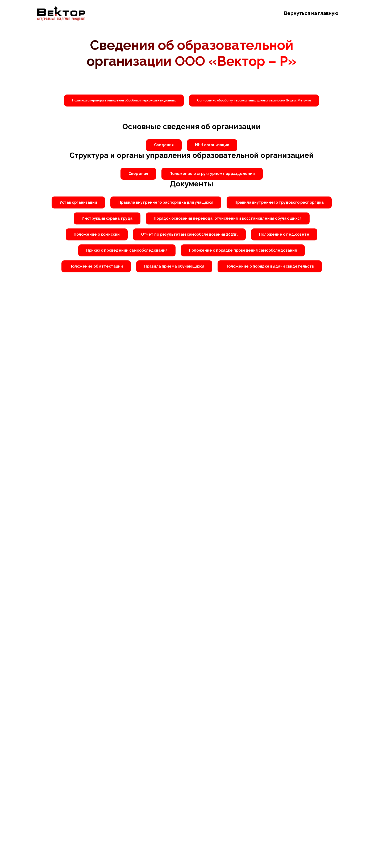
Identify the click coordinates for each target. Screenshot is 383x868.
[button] (254, 101)
